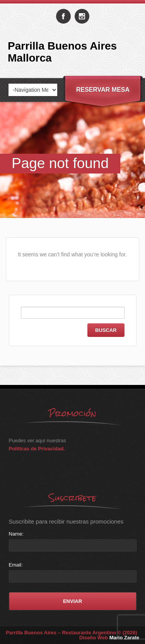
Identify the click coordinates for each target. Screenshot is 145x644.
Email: (16, 565)
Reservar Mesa (103, 90)
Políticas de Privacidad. (37, 449)
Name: (16, 534)
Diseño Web (109, 638)
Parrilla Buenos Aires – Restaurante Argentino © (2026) (72, 633)
